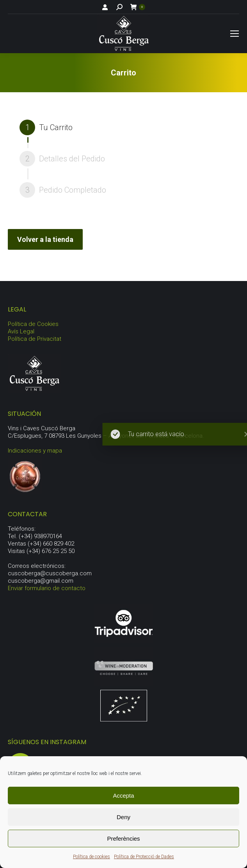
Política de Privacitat (35, 339)
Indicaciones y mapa (35, 451)
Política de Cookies (33, 324)
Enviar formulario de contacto (47, 588)
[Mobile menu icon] (235, 34)
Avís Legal (21, 331)
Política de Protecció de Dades (144, 857)
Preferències (123, 838)
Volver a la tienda (45, 239)
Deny (123, 817)
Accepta (123, 796)
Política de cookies (92, 857)
